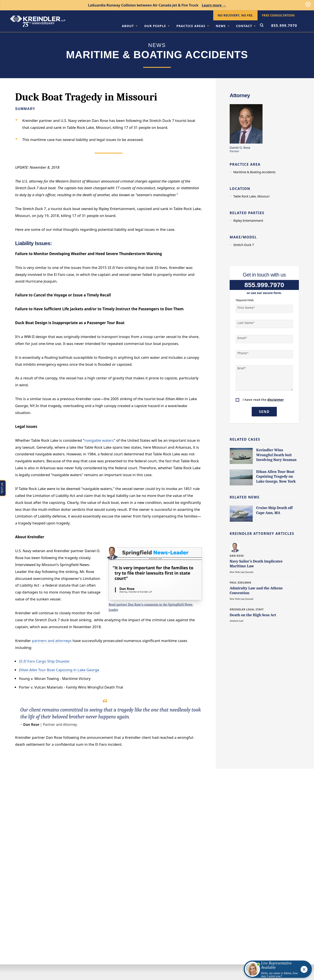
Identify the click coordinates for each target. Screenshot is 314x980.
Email (242, 338)
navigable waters (99, 440)
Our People (157, 26)
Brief (242, 368)
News (223, 26)
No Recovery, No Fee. (235, 15)
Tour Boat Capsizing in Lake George (59, 670)
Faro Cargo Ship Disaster (45, 661)
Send (264, 412)
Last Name (246, 323)
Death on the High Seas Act (253, 615)
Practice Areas (193, 26)
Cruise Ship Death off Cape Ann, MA (274, 510)
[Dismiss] (308, 4)
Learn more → (214, 5)
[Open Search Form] (262, 26)
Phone (243, 353)
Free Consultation (278, 15)
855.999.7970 (284, 26)
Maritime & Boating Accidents (254, 172)
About (130, 26)
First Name (246, 308)
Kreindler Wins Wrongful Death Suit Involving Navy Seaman (276, 455)
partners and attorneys (52, 641)
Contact (246, 26)
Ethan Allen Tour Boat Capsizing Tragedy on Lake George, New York (276, 477)
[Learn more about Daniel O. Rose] (235, 547)
